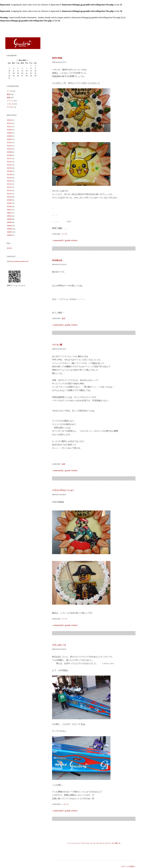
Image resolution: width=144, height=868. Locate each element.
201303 (10, 178)
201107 (10, 187)
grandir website (71, 240)
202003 (10, 136)
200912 (10, 210)
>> (27, 60)
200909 (10, 219)
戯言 (9, 94)
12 (94, 843)
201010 (10, 197)
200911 (10, 213)
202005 (10, 130)
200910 (10, 216)
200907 (10, 226)
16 (107, 843)
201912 (10, 143)
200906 (10, 229)
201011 (10, 194)
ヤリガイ (10, 107)
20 (119, 843)
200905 (10, 232)
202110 (10, 123)
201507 (10, 162)
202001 (10, 139)
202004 (10, 133)
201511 (10, 159)
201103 (10, 191)
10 (88, 843)
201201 (10, 181)
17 (110, 843)
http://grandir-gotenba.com (19, 261)
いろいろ (10, 104)
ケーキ (10, 91)
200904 (10, 235)
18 (113, 843)
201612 (10, 149)
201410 (10, 168)
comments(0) (58, 240)
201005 (10, 203)
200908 (10, 222)
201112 (9, 184)
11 (91, 843)
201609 (10, 152)
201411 (10, 165)
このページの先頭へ (128, 866)
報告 (9, 98)
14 (100, 843)
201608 (10, 155)
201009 (10, 200)
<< (17, 60)
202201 (10, 120)
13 (97, 843)
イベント (10, 101)
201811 (10, 146)
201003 (10, 207)
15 (103, 843)
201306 (10, 171)
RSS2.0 (10, 248)
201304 (10, 175)
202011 (10, 127)
